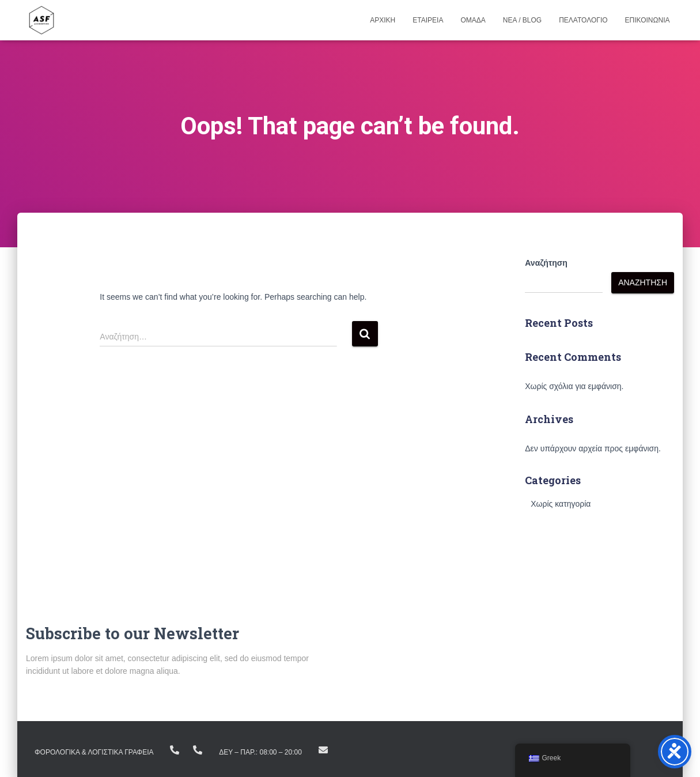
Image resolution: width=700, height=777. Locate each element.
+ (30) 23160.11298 (198, 750)
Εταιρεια (428, 20)
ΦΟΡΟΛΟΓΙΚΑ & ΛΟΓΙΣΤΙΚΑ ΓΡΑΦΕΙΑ (94, 752)
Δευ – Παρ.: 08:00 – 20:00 (260, 752)
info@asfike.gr (323, 750)
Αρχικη (383, 20)
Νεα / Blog (522, 20)
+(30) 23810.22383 (175, 750)
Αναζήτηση (546, 263)
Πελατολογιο (583, 20)
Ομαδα (473, 20)
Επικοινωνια (648, 20)
